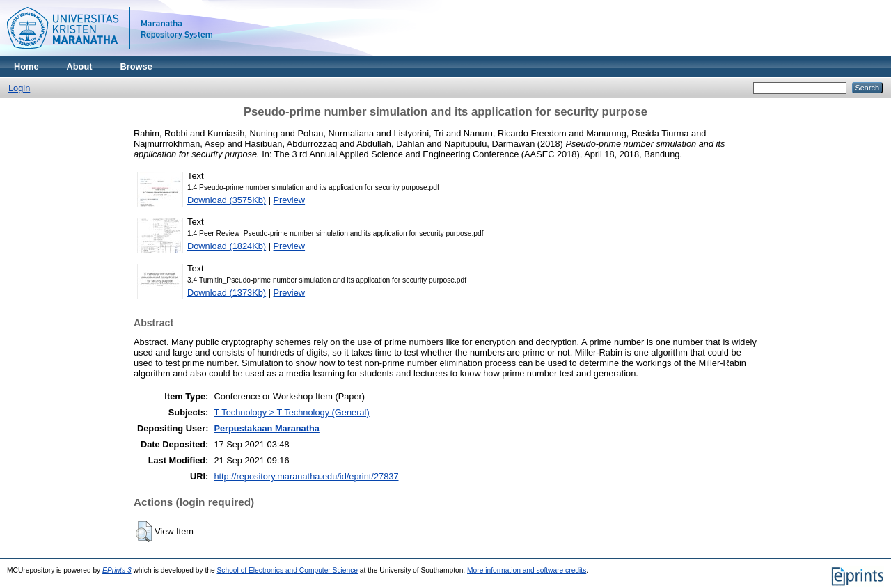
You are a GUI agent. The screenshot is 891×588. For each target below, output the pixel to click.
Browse (136, 66)
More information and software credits (527, 570)
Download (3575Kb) (227, 200)
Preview (290, 200)
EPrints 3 (117, 570)
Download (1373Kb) (227, 293)
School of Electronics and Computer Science (288, 570)
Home (26, 66)
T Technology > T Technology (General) (291, 412)
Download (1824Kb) (227, 246)
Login (19, 88)
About (80, 66)
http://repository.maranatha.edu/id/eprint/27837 (306, 476)
